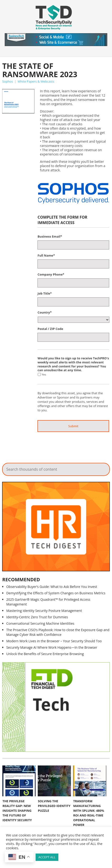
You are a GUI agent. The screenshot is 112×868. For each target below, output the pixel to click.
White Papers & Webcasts (36, 81)
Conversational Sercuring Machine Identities (40, 623)
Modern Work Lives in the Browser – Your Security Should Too (54, 641)
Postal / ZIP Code (50, 329)
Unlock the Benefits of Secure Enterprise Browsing (45, 654)
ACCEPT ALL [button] (47, 857)
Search (103, 468)
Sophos (7, 81)
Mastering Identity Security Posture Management (44, 611)
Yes (44, 374)
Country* (44, 312)
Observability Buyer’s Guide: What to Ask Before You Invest (51, 587)
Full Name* (46, 256)
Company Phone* (51, 274)
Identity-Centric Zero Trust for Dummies (37, 617)
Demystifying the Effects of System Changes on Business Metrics (56, 593)
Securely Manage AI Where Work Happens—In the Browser (52, 647)
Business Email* (50, 237)
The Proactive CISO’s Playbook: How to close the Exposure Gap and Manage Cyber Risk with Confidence (58, 632)
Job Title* (45, 293)
